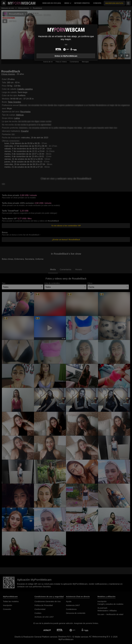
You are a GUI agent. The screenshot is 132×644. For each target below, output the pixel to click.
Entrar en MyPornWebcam (66, 56)
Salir (66, 44)
